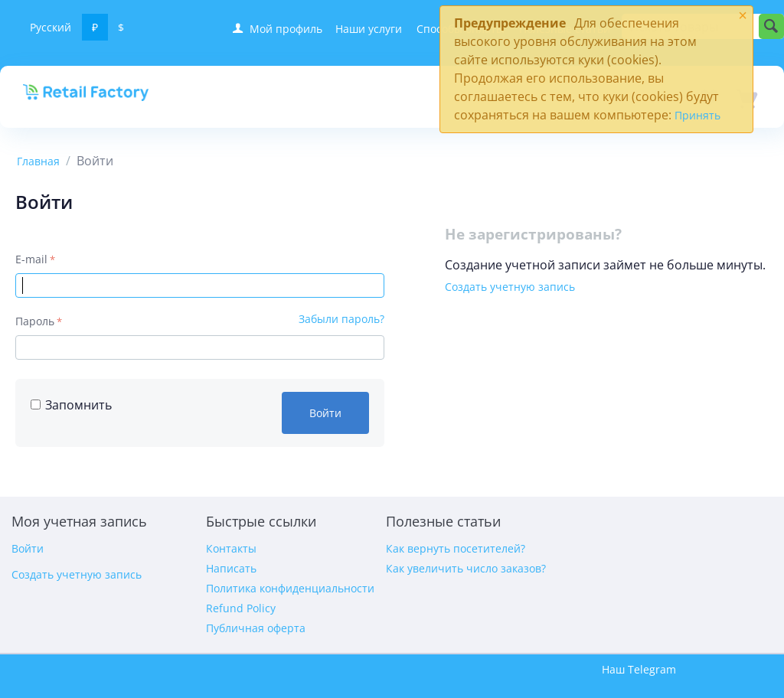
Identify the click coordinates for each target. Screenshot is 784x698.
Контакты (231, 548)
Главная (38, 161)
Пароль (35, 321)
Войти (325, 413)
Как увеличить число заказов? (466, 568)
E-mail (31, 259)
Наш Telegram (639, 669)
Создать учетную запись (510, 287)
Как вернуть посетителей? (456, 548)
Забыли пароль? (341, 319)
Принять (697, 115)
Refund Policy (241, 608)
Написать (231, 568)
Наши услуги (369, 29)
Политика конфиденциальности (290, 588)
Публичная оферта (256, 628)
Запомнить (71, 405)
